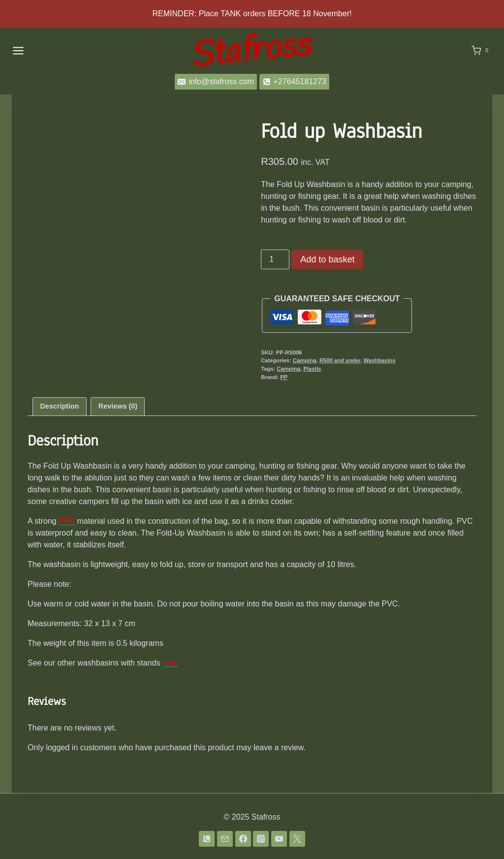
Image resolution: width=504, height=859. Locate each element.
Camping (305, 360)
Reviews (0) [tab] (118, 406)
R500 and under (340, 360)
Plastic (312, 369)
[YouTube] (279, 839)
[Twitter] (297, 839)
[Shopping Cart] (482, 51)
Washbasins (380, 360)
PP (284, 377)
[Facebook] (243, 839)
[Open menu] (18, 50)
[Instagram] (261, 839)
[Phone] (207, 839)
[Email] (225, 839)
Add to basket (327, 259)
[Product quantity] (275, 259)
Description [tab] (59, 406)
